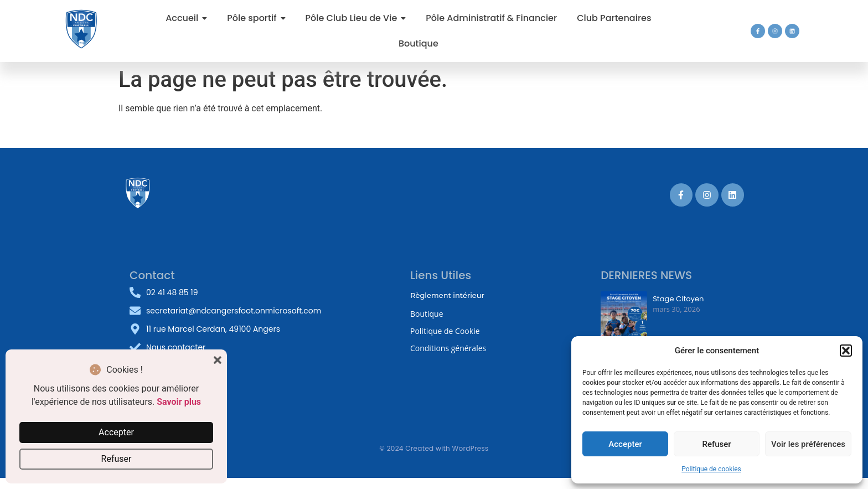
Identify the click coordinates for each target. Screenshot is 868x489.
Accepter (625, 444)
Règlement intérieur (447, 295)
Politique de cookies (711, 469)
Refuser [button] (117, 459)
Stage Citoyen (678, 299)
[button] (846, 351)
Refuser (716, 444)
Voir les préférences (808, 444)
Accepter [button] (116, 432)
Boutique (427, 314)
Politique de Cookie (445, 331)
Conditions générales (448, 348)
